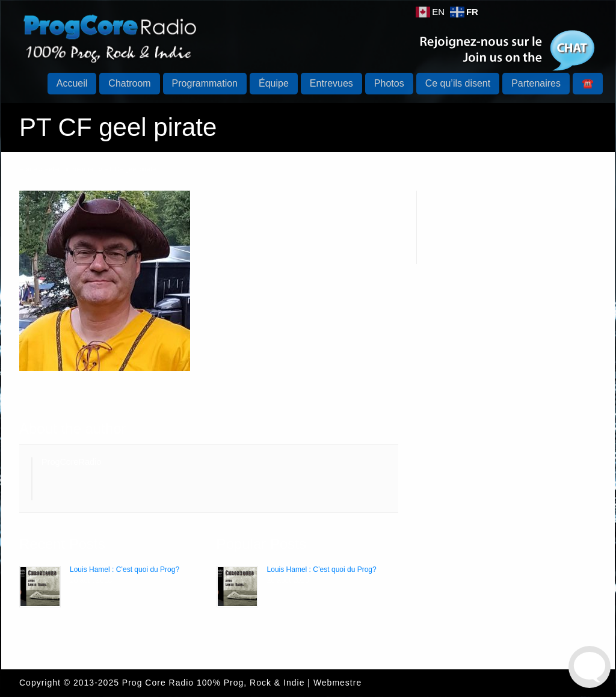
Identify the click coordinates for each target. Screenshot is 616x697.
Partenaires (536, 83)
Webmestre (337, 683)
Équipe (274, 83)
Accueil (72, 83)
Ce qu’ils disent (458, 83)
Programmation (205, 83)
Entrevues (331, 83)
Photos (389, 83)
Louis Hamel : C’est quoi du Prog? (125, 570)
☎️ (588, 83)
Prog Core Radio (158, 683)
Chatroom (129, 83)
